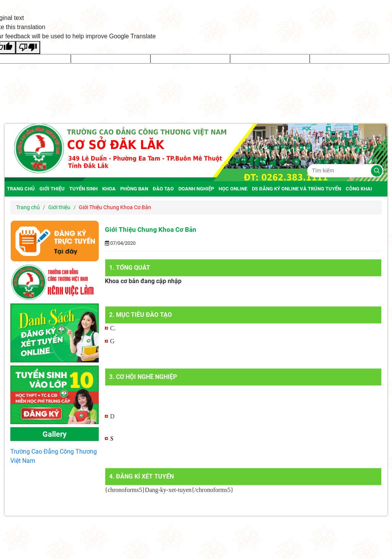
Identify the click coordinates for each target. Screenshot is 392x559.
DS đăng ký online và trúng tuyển (296, 189)
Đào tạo (163, 189)
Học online (233, 189)
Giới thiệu (52, 189)
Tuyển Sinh (83, 189)
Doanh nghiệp (196, 189)
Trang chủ (21, 189)
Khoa (109, 189)
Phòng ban (134, 189)
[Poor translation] (28, 48)
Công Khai (359, 189)
